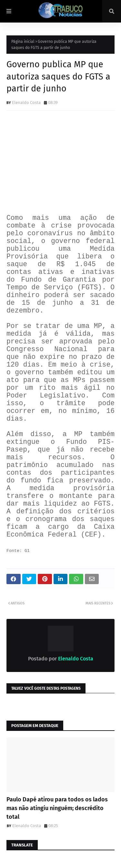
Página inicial (23, 42)
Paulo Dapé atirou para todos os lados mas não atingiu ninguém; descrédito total (57, 808)
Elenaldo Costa (26, 103)
